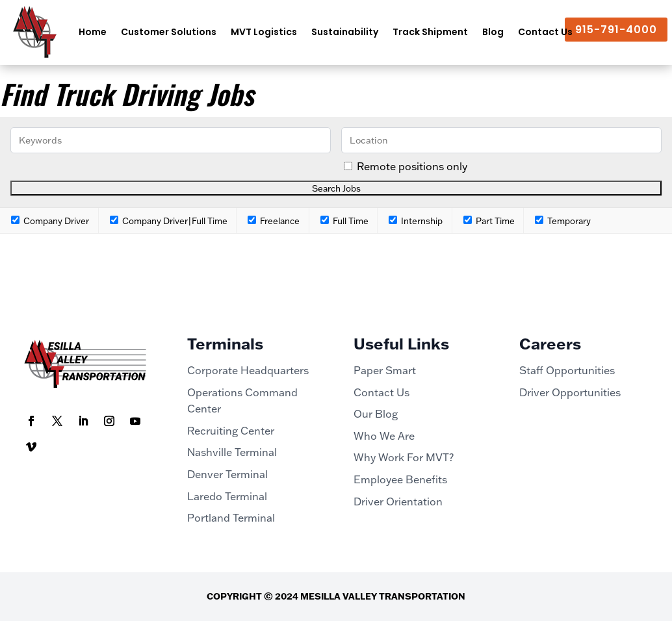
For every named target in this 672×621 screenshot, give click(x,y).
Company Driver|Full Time (169, 221)
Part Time (489, 221)
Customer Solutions (169, 32)
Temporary (563, 221)
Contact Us (545, 32)
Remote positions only (412, 166)
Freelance (274, 221)
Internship (416, 221)
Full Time (344, 221)
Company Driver (50, 221)
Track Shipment (430, 32)
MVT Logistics (264, 32)
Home (93, 32)
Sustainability (345, 32)
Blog (493, 32)
